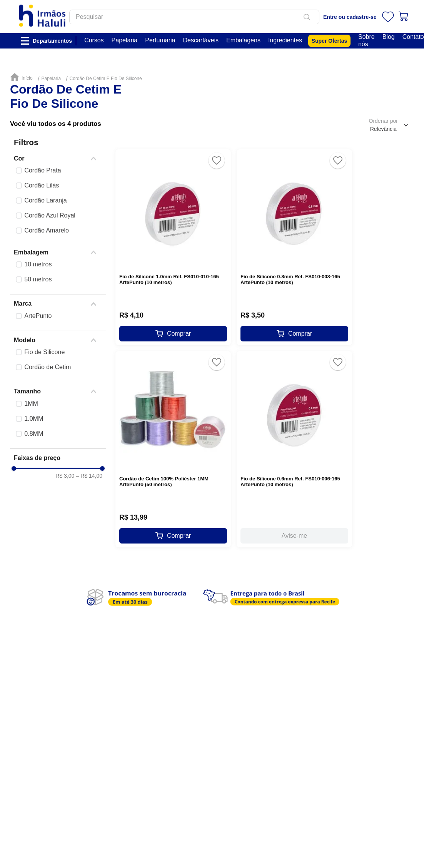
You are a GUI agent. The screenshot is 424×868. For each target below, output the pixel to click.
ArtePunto (38, 316)
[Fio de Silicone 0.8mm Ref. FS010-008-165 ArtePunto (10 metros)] (294, 247)
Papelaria (51, 79)
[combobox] (209, 20)
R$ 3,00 (65, 546)
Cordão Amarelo (47, 230)
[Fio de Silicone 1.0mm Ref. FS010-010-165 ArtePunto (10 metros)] (173, 247)
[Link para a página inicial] (23, 78)
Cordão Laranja (45, 200)
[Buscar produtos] (323, 20)
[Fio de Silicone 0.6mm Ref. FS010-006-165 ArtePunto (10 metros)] (294, 449)
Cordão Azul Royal (50, 215)
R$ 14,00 (89, 546)
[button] (58, 159)
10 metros (38, 264)
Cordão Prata (43, 170)
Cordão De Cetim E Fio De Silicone (106, 79)
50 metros (38, 279)
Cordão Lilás (42, 185)
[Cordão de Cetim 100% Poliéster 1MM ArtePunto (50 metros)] (173, 449)
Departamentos (52, 46)
